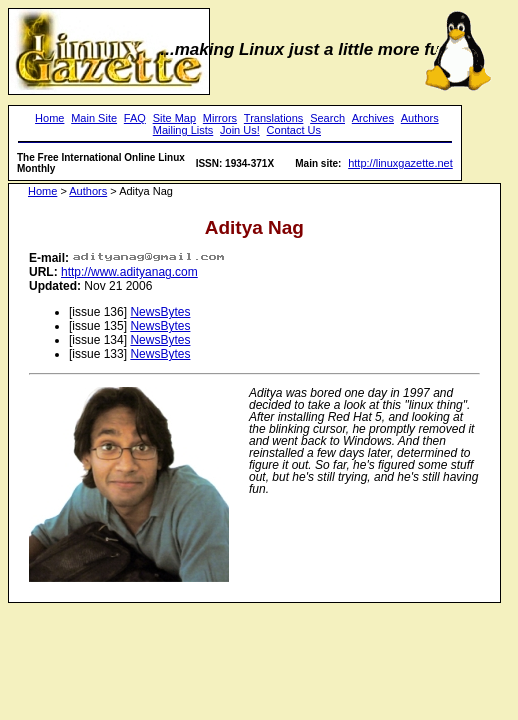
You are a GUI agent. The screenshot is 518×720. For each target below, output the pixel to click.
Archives (373, 118)
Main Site (94, 118)
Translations (274, 118)
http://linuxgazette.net (400, 163)
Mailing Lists (183, 130)
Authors (420, 118)
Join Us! (240, 130)
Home (49, 118)
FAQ (135, 118)
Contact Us (294, 130)
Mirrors (220, 118)
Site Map (174, 118)
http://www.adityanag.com (129, 272)
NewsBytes (160, 312)
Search (327, 118)
